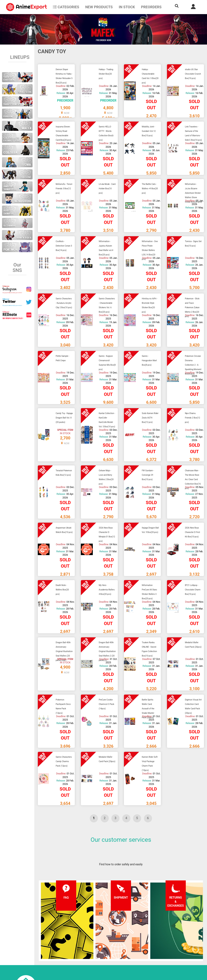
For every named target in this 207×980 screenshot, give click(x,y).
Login (127, 939)
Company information (103, 947)
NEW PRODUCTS (99, 7)
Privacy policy (98, 939)
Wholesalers (131, 947)
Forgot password (134, 931)
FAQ (57, 931)
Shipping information (68, 939)
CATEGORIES (66, 7)
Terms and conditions (103, 931)
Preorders (151, 7)
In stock (127, 7)
